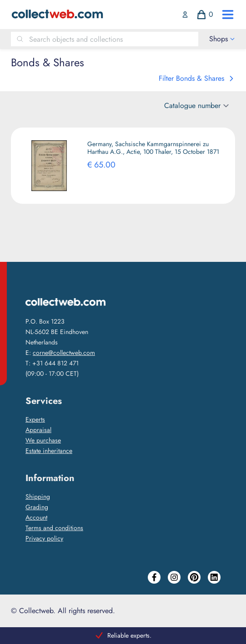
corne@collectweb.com (64, 353)
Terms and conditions (54, 528)
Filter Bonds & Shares (197, 78)
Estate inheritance (49, 451)
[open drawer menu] (228, 15)
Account (36, 517)
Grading (37, 507)
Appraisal (38, 430)
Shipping (38, 497)
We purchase (43, 440)
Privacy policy (44, 538)
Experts (35, 419)
